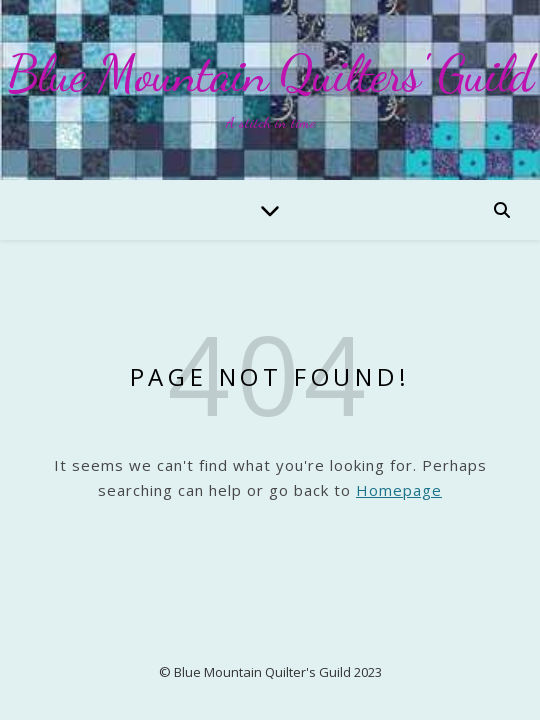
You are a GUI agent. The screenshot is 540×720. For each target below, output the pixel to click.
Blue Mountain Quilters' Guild (270, 74)
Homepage (399, 490)
